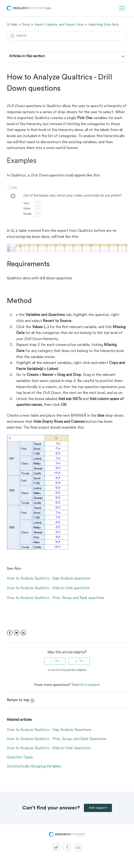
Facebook (10, 633)
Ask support (98, 808)
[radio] (55, 661)
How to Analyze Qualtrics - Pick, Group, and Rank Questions (56, 739)
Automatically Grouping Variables (34, 767)
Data (26, 25)
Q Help (12, 25)
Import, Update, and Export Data (59, 25)
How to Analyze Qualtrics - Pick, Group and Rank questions (56, 598)
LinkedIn (23, 633)
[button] (122, 8)
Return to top (20, 700)
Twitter (17, 633)
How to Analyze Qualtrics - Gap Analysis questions (48, 579)
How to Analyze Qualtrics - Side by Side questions (48, 588)
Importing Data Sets (104, 25)
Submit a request (86, 685)
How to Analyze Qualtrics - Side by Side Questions (49, 748)
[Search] (67, 36)
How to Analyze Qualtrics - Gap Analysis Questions (49, 730)
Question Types (20, 757)
